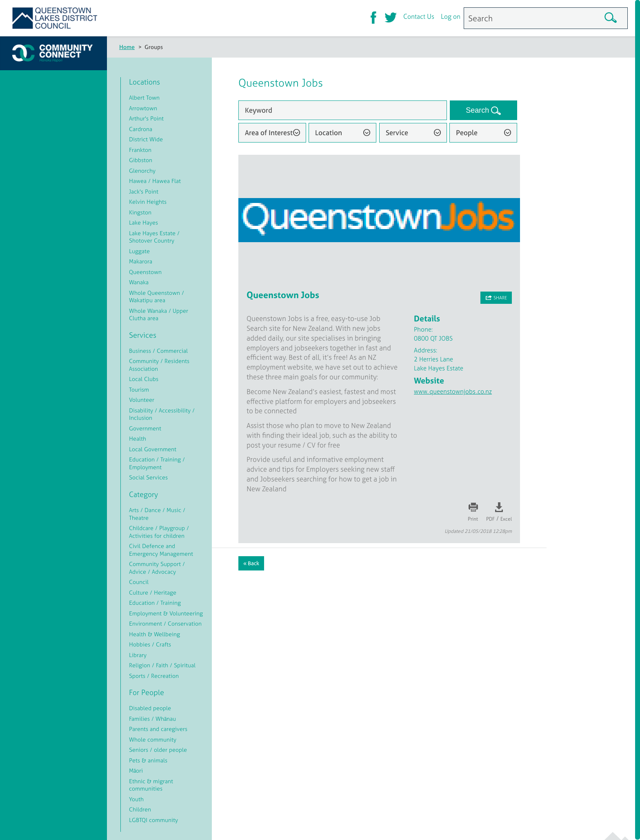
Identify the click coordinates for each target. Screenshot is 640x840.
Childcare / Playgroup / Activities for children (159, 532)
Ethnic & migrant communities (151, 785)
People (467, 133)
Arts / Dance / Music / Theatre (157, 514)
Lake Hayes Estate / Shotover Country (154, 237)
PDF (490, 519)
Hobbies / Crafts (150, 644)
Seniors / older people (158, 750)
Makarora (141, 261)
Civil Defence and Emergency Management (161, 550)
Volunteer (142, 400)
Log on (451, 18)
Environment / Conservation (165, 623)
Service (397, 133)
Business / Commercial (158, 351)
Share (500, 298)
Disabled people (150, 708)
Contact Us (419, 18)
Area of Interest (269, 133)
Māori (136, 770)
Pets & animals (148, 760)
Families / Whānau (152, 719)
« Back (251, 563)
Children (140, 809)
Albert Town (144, 97)
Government (145, 428)
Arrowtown (143, 108)
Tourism (139, 389)
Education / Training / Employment (157, 463)
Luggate (139, 251)
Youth (136, 799)
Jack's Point (144, 191)
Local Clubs (144, 379)
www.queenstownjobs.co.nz (453, 391)
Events (39, 168)
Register (41, 131)
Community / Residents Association (159, 365)
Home (127, 47)
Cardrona (141, 129)
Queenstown (145, 272)
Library (138, 655)
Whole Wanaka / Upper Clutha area (159, 314)
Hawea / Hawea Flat (155, 181)
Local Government (153, 449)
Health (138, 438)
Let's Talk (42, 187)
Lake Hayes (143, 222)
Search (478, 110)
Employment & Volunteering (166, 613)
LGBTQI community (153, 820)
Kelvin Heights (148, 202)
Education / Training (155, 603)
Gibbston (141, 160)
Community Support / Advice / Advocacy (157, 568)
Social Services (148, 477)
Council (139, 582)
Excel (506, 519)
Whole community (153, 739)
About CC (43, 113)
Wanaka (139, 282)
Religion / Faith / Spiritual (162, 665)
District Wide (146, 139)
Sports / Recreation (154, 676)
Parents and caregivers (158, 729)
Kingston (140, 212)
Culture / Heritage (153, 592)
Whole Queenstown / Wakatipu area (157, 296)
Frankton (140, 150)
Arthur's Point (146, 118)
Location (329, 133)
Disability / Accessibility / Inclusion (162, 414)
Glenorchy (142, 170)
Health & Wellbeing (154, 634)
